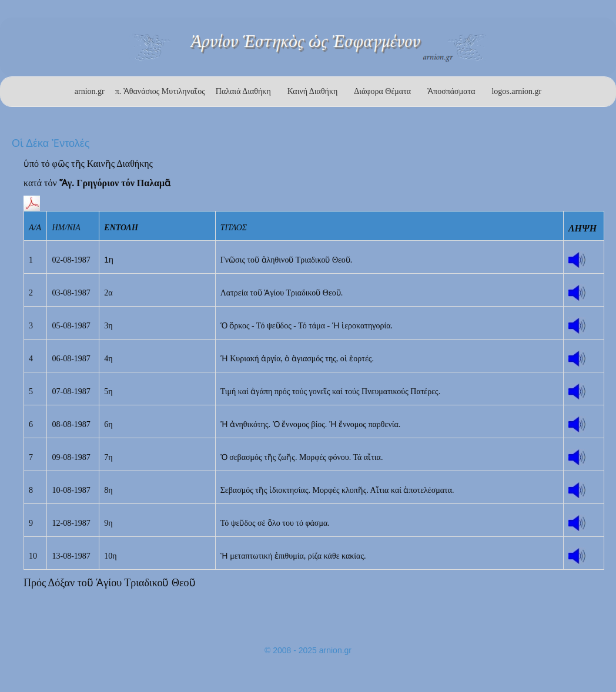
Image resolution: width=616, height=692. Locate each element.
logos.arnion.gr (516, 91)
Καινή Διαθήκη (313, 91)
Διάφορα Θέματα (382, 91)
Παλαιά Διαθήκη (243, 91)
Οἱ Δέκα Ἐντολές (51, 143)
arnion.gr (90, 91)
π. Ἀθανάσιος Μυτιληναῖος (160, 91)
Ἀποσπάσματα (451, 91)
